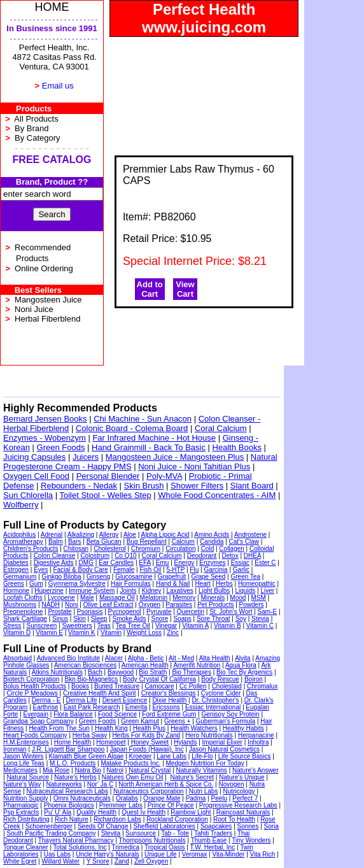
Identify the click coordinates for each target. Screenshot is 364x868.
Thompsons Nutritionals (152, 840)
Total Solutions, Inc (80, 847)
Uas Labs (57, 854)
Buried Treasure (117, 686)
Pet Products (215, 605)
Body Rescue (220, 679)
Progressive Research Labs (238, 805)
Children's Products (31, 549)
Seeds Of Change (103, 826)
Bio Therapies (192, 672)
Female (124, 570)
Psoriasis (90, 612)
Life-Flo (202, 756)
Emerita (136, 707)
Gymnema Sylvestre (77, 584)
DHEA (252, 556)
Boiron (254, 679)
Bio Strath (153, 672)
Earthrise (46, 707)
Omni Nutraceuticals (82, 798)
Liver (267, 591)
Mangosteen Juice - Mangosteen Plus (175, 457)
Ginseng (98, 577)
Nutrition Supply (26, 798)
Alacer (114, 658)
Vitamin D (17, 633)
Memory (184, 598)
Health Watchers (194, 728)
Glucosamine (134, 577)
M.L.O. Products (73, 763)
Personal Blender (108, 476)
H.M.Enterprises (26, 742)
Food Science (117, 714)
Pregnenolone (23, 612)
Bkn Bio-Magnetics (91, 679)
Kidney (152, 591)
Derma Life (82, 700)
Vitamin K (82, 633)
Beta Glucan (104, 542)
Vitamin (111, 633)
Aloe (130, 535)
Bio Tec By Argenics (244, 672)
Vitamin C (260, 626)
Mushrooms (20, 605)
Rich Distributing (26, 819)
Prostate (59, 612)
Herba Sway (90, 735)
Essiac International (213, 707)
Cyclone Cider (221, 693)
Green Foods (61, 447)
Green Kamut (140, 721)
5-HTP (175, 570)
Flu (194, 570)
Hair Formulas (131, 584)
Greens (14, 584)
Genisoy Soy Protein (230, 714)
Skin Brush (144, 486)
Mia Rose (56, 770)
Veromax (194, 854)
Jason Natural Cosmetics (224, 749)
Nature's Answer (255, 770)
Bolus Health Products (35, 686)
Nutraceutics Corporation (149, 791)
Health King (111, 728)
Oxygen (150, 605)
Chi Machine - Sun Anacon (143, 419)
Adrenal (52, 535)
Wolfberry (21, 505)
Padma (196, 798)
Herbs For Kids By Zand (146, 735)
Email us (58, 86)
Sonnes (248, 826)
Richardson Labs (117, 819)
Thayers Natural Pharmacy (76, 840)
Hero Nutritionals (209, 735)
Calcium (183, 542)
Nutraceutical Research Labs (67, 791)
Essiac (240, 563)
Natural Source (28, 777)
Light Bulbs (214, 591)
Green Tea (245, 577)
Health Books (237, 447)
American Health (145, 665)
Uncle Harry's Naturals (108, 854)
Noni (72, 605)
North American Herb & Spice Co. (166, 784)
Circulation (180, 549)
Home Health (73, 742)
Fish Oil (150, 570)
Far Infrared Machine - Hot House (154, 438)
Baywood (121, 672)
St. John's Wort (231, 612)
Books (80, 686)
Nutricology (239, 791)
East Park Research (92, 707)
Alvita (242, 658)
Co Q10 (125, 556)
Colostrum (95, 556)
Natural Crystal (150, 770)
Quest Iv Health (143, 812)
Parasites (179, 605)
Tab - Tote (175, 833)
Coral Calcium (221, 428)
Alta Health (215, 658)
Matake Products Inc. (130, 763)
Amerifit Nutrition (197, 665)
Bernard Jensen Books (45, 419)
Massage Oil (117, 598)
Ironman (15, 749)
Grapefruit (172, 577)
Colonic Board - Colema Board (132, 428)
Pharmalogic (21, 805)
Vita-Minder (228, 854)
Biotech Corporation (31, 679)
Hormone (16, 591)
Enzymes (212, 563)
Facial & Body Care (81, 570)
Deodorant (202, 556)
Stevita (111, 833)
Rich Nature (72, 819)
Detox (230, 556)
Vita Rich (263, 854)
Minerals (213, 598)
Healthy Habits (243, 728)
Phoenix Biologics (69, 805)
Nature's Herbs (75, 777)
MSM (259, 598)
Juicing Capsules (34, 457)
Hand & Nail (173, 584)
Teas (104, 626)
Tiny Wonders (251, 840)
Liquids (246, 591)
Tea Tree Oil (133, 626)
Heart (202, 584)
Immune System (92, 591)
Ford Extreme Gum (169, 714)
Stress (12, 626)
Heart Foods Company (35, 735)
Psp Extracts (21, 812)
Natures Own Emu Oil (133, 777)
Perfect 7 (245, 798)
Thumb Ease (209, 840)
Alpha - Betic (146, 658)
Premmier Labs (121, 805)
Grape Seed (208, 577)
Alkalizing (81, 535)
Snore (160, 619)
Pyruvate (159, 612)
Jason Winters (23, 756)
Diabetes (16, 563)
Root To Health (234, 819)
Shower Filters (197, 486)
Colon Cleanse (55, 556)
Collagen (231, 549)
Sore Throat (213, 619)
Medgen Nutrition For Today (205, 763)
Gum (36, 584)
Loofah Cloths (23, 598)
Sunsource (141, 833)
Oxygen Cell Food (36, 476)
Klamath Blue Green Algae (87, 756)
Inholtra (258, 742)
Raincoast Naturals (243, 812)
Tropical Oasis (165, 847)
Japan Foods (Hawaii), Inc (147, 749)
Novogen (231, 784)
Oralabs (127, 798)
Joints (128, 591)
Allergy (109, 535)
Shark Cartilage (25, 619)
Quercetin (191, 612)
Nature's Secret (192, 777)
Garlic (241, 570)
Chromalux (262, 686)
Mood (238, 598)
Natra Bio (88, 770)
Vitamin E (49, 633)
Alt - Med (181, 658)
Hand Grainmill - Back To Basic (149, 447)
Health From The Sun (59, 728)
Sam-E (268, 612)
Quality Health (96, 812)
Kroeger (141, 756)
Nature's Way (22, 784)
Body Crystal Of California (159, 679)
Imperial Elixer (222, 742)
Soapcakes (216, 826)
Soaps (182, 619)
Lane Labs (171, 756)
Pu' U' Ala (58, 812)
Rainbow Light (191, 812)
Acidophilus (19, 535)
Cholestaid (227, 686)
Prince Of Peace (171, 805)
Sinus (60, 619)
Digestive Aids (54, 563)
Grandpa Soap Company (38, 721)
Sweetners (77, 626)
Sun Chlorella (28, 495)
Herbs (224, 584)
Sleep (99, 619)
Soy (241, 619)
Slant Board (252, 486)
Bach (95, 672)
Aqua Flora (241, 665)
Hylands (185, 742)
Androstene (250, 535)
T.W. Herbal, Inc (213, 847)
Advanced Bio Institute (69, 658)
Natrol (115, 770)
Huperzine (49, 591)
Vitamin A (195, 626)
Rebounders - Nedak (79, 486)
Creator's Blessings (169, 693)
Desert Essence (125, 700)
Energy (185, 563)
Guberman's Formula (226, 721)
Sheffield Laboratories (164, 826)
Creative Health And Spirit (100, 693)
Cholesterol (110, 549)
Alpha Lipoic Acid (165, 535)
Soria (271, 826)
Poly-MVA (164, 476)
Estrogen (16, 570)
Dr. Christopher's (215, 700)
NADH (50, 605)
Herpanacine (256, 735)
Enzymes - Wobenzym (45, 438)
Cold (208, 549)
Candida (212, 542)
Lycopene (61, 598)
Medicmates (20, 770)
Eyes (41, 570)
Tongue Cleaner (26, 847)
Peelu (219, 798)
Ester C (265, 563)
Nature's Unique (241, 777)
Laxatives (179, 591)
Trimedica (126, 847)
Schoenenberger (49, 826)
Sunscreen (42, 626)
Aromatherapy (23, 542)
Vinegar (166, 626)
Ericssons (166, 707)
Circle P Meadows (32, 693)
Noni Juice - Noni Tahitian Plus (194, 466)
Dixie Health (169, 700)
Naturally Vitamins (201, 770)
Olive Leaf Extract (108, 605)
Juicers (86, 457)
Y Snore (98, 861)
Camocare (159, 686)
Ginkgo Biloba (61, 577)
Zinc (173, 633)
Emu (163, 563)
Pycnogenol (125, 612)
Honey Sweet (150, 742)
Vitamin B (227, 626)
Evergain (36, 714)
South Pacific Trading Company (51, 833)
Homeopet (111, 742)
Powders (252, 605)
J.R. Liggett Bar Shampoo (68, 749)
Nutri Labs (204, 791)
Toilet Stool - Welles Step (105, 495)
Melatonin (154, 598)
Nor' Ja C (100, 784)
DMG (86, 563)
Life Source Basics (245, 756)
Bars (75, 542)
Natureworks (64, 784)
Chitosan (76, 549)
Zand (122, 861)
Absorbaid (17, 658)
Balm (56, 542)
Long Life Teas (24, 763)
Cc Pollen (193, 686)
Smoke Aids (129, 619)
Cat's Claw (244, 542)
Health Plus (149, 728)
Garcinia (215, 570)
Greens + (177, 721)
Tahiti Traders (213, 833)
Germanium (20, 577)
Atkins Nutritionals (57, 672)
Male (87, 598)
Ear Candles (116, 563)
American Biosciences (85, 665)
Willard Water (60, 861)
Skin (79, 619)
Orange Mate (162, 798)
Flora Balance (73, 714)
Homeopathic (257, 584)
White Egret (20, 861)
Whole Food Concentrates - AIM (217, 495)
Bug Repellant (147, 542)
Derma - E (46, 700)
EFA (144, 563)
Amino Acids (212, 535)
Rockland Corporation (177, 819)
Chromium (146, 549)
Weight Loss (144, 633)
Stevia (260, 619)
